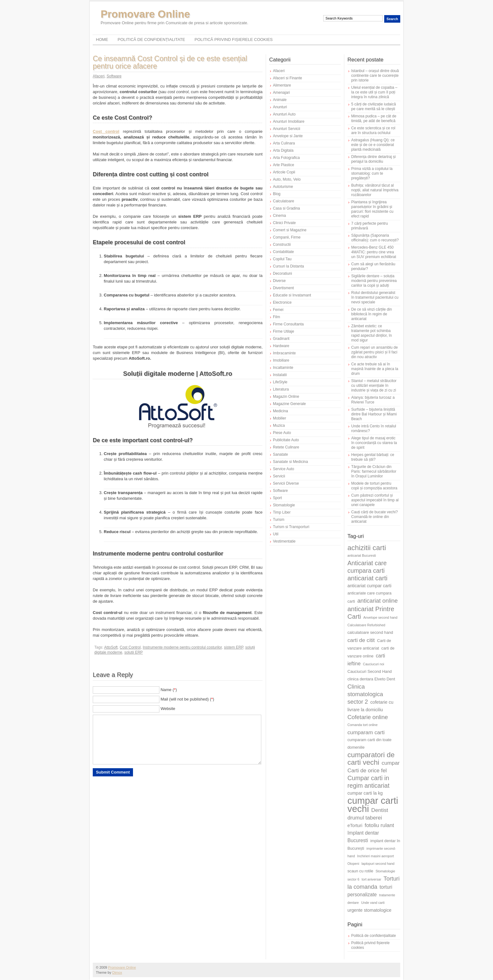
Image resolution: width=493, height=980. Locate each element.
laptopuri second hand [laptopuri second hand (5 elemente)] (378, 864)
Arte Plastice (283, 165)
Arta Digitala (283, 150)
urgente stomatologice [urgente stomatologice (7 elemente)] (369, 910)
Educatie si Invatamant (292, 295)
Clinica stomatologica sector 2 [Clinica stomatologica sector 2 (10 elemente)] (365, 694)
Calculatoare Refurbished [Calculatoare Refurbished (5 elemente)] (366, 625)
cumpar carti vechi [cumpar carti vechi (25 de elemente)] (373, 805)
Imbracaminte (284, 353)
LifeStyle (280, 382)
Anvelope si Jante (288, 136)
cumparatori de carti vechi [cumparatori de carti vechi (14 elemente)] (371, 759)
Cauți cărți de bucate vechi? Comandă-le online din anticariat (374, 517)
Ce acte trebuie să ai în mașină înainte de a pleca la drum (375, 369)
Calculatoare (283, 201)
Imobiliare (281, 360)
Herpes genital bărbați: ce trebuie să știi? (373, 457)
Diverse (279, 281)
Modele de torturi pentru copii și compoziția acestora (374, 486)
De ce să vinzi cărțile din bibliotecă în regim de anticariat (371, 314)
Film (277, 317)
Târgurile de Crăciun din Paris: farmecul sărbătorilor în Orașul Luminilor (374, 471)
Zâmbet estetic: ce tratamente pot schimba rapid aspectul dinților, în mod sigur (371, 333)
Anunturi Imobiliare (289, 121)
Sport (277, 498)
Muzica (279, 425)
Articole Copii (284, 172)
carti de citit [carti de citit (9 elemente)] (361, 640)
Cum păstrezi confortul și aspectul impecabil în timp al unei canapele (375, 500)
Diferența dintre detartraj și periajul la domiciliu (373, 159)
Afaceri (99, 76)
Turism (279, 520)
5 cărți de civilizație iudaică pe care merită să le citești (374, 107)
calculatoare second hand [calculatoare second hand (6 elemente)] (370, 632)
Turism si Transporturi (291, 527)
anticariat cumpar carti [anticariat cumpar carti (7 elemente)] (369, 586)
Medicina (280, 411)
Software (114, 76)
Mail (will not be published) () (188, 699)
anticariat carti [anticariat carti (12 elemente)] (367, 578)
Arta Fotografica (286, 158)
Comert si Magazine (290, 230)
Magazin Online (286, 397)
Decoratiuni (283, 273)
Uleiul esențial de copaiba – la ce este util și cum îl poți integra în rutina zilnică (374, 92)
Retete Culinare (286, 447)
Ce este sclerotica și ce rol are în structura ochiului (373, 130)
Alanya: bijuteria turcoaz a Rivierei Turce (373, 400)
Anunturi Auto (284, 114)
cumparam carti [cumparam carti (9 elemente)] (366, 732)
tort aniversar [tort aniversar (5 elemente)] (371, 879)
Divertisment (283, 288)
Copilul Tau (282, 259)
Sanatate (280, 454)
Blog (277, 194)
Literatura (281, 389)
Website (168, 709)
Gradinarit (281, 339)
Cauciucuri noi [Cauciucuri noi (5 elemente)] (374, 664)
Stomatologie (284, 505)
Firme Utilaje (283, 331)
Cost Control (130, 647)
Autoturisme (283, 187)
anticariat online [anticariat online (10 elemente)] (377, 601)
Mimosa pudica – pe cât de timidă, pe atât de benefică (374, 118)
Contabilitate (283, 252)
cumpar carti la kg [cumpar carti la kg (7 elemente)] (365, 793)
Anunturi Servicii (287, 129)
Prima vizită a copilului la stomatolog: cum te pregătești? (372, 173)
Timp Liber (282, 512)
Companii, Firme (287, 237)
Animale (280, 100)
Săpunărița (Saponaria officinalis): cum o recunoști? (375, 238)
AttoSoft (111, 647)
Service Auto (283, 469)
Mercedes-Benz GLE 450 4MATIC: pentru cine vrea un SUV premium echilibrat (374, 252)
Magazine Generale (289, 404)
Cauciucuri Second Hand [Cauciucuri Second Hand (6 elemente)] (370, 671)
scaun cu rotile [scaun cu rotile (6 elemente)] (360, 871)
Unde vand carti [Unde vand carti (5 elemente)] (373, 903)
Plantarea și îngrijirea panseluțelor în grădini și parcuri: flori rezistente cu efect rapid (372, 209)
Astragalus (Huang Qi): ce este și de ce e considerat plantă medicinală (373, 145)
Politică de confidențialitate (151, 39)
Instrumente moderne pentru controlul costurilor (182, 647)
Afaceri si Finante (288, 78)
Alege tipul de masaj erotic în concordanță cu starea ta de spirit (374, 443)
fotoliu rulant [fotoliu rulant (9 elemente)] (379, 825)
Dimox (117, 972)
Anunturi (280, 107)
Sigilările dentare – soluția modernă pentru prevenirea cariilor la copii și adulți (374, 281)
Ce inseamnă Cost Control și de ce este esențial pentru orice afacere (170, 62)
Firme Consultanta (288, 324)
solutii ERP (133, 652)
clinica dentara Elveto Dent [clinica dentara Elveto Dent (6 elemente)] (371, 679)
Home (102, 39)
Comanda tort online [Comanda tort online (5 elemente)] (363, 725)
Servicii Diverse (286, 483)
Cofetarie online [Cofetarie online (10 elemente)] (368, 717)
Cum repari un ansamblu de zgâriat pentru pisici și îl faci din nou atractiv (374, 352)
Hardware (281, 346)
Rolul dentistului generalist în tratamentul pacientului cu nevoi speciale (375, 297)
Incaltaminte (283, 368)
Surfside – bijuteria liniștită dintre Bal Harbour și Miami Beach (374, 414)
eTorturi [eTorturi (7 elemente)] (355, 825)
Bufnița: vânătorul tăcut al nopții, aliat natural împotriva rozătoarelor (375, 190)
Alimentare (282, 85)
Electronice (282, 302)
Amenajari (281, 93)
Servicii (279, 476)
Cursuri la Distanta (288, 266)
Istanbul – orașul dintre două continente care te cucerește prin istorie (375, 76)
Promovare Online (145, 14)
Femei (278, 310)
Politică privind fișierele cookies (234, 39)
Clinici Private (284, 223)
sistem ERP (233, 647)
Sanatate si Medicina (290, 462)
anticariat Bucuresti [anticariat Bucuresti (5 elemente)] (362, 555)
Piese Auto (282, 433)
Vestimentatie (284, 541)
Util (276, 534)
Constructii (282, 245)
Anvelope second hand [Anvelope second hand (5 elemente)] (380, 617)
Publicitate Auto (286, 440)
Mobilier (280, 418)
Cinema (279, 216)
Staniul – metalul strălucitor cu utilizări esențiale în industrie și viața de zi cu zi (374, 386)
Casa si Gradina (286, 208)
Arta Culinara (284, 143)
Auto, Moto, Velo (287, 179)
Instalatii (280, 375)
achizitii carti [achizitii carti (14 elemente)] (367, 548)
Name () (169, 690)
